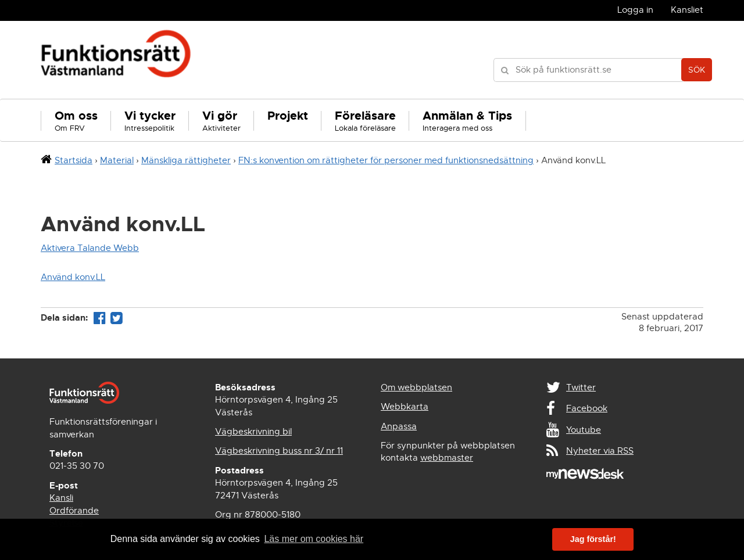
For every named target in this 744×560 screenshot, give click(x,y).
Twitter (581, 387)
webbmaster (447, 458)
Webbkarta (405, 407)
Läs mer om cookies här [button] (314, 539)
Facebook (587, 408)
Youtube (584, 430)
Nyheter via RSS (600, 451)
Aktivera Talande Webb (90, 248)
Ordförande (74, 511)
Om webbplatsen (416, 387)
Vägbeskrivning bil (253, 432)
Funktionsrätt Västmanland (116, 60)
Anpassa (399, 426)
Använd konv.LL (73, 277)
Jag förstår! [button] (593, 539)
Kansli (61, 498)
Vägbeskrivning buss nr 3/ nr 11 (279, 451)
